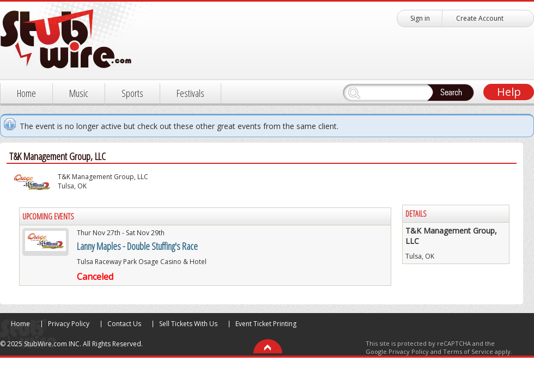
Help (509, 92)
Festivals (190, 93)
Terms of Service (468, 351)
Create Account (480, 18)
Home (26, 93)
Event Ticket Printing (266, 324)
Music (79, 93)
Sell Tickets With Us (188, 324)
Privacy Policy (69, 324)
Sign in (420, 18)
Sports (132, 93)
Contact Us (124, 324)
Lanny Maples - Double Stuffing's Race (137, 246)
